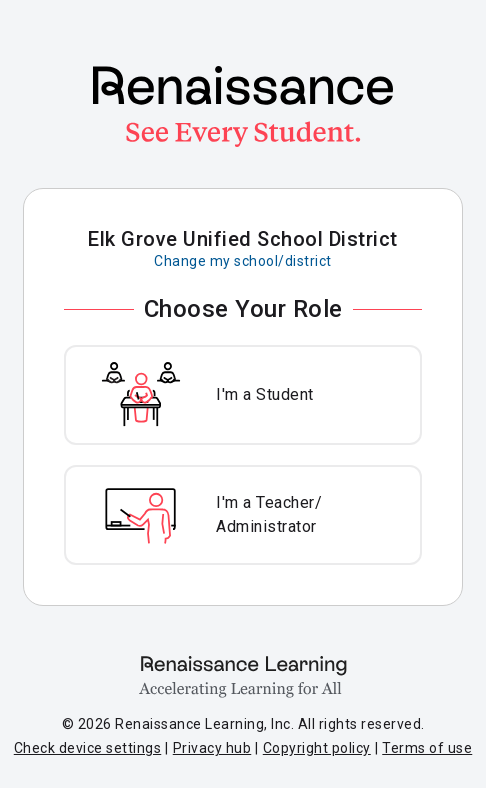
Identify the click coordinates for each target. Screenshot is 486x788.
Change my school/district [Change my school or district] (243, 261)
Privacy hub (212, 748)
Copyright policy (317, 748)
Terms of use (427, 748)
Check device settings (88, 748)
